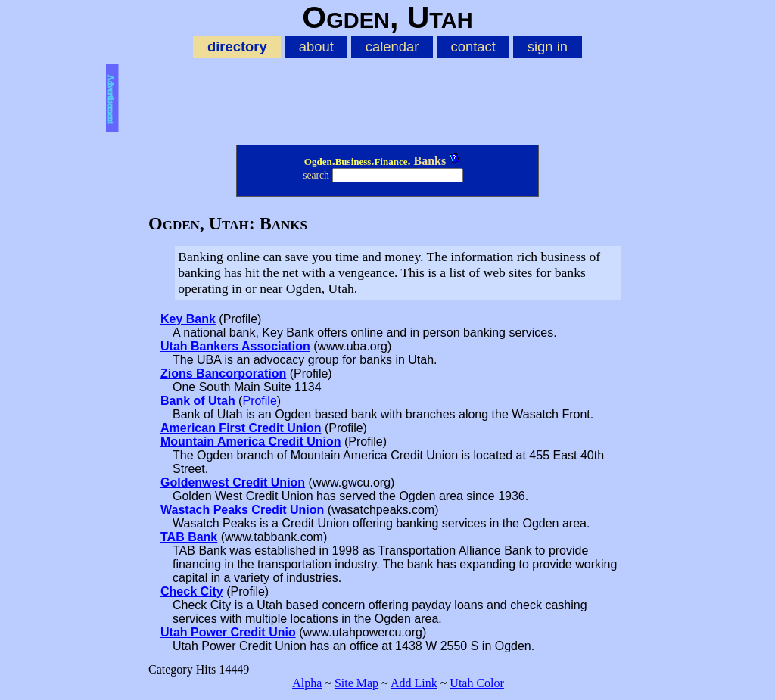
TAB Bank (189, 537)
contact (473, 47)
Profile (259, 401)
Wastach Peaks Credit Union (242, 510)
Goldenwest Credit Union (233, 482)
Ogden (318, 162)
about (316, 47)
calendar (392, 47)
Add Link (414, 683)
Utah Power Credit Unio (228, 632)
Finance (391, 162)
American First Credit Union (241, 428)
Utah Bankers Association (235, 346)
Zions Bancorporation (223, 373)
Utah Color (477, 683)
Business (353, 162)
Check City (192, 591)
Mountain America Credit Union (251, 442)
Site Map (356, 683)
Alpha (307, 683)
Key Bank (188, 319)
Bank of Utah (198, 401)
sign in (548, 47)
